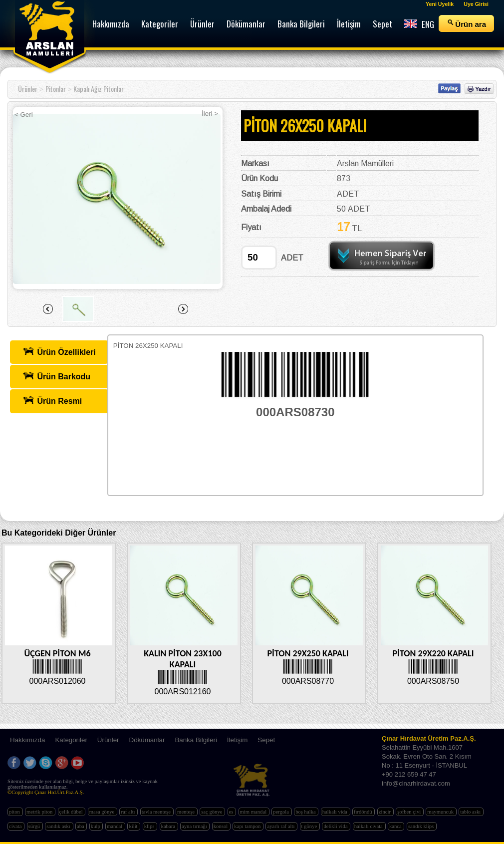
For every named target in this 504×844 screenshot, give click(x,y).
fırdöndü (364, 812)
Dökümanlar (147, 740)
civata (16, 826)
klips (150, 826)
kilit (134, 826)
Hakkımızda (27, 740)
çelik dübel (72, 812)
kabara (169, 826)
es (232, 812)
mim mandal (254, 812)
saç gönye (212, 812)
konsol (221, 826)
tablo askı (471, 812)
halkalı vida (336, 812)
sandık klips (422, 826)
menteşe (187, 812)
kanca (396, 826)
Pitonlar (56, 89)
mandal (115, 826)
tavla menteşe (157, 812)
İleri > (210, 114)
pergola (281, 812)
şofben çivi (410, 812)
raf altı (128, 812)
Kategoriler (71, 740)
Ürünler (28, 89)
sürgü (35, 826)
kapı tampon (248, 826)
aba (81, 826)
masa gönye (103, 812)
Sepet (266, 740)
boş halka (306, 812)
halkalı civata (369, 826)
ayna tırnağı (195, 826)
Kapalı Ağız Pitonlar (99, 89)
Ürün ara (466, 23)
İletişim (237, 740)
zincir (385, 812)
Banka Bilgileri (196, 740)
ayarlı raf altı (281, 826)
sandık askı (59, 826)
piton (15, 812)
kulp (96, 826)
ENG (419, 24)
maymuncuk (441, 812)
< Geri (24, 115)
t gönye (310, 826)
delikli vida (336, 826)
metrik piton (40, 812)
